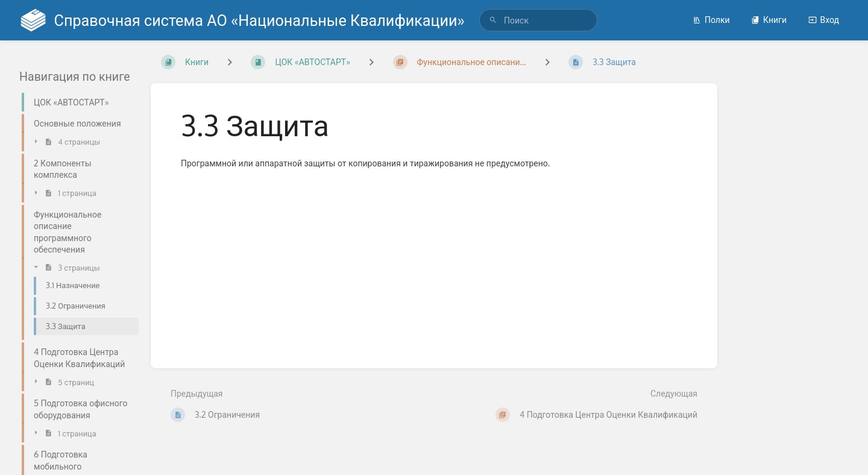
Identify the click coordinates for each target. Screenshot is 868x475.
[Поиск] (493, 20)
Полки (711, 20)
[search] (538, 20)
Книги (769, 20)
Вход (824, 20)
